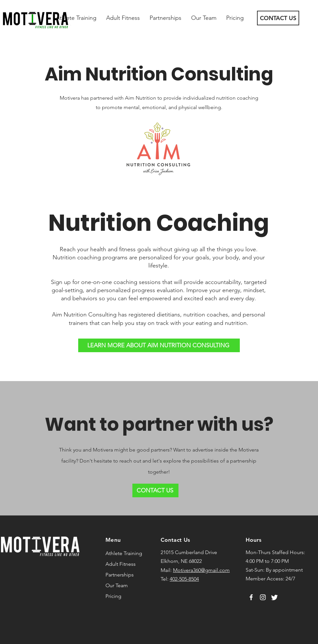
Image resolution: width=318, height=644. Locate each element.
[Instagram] (263, 597)
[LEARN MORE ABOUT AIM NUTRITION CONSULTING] (159, 345)
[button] (76, 18)
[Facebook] (251, 597)
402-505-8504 (184, 579)
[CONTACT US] (278, 18)
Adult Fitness (121, 564)
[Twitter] (275, 597)
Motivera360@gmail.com (201, 570)
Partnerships (120, 575)
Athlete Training (124, 553)
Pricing (113, 596)
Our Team (117, 585)
